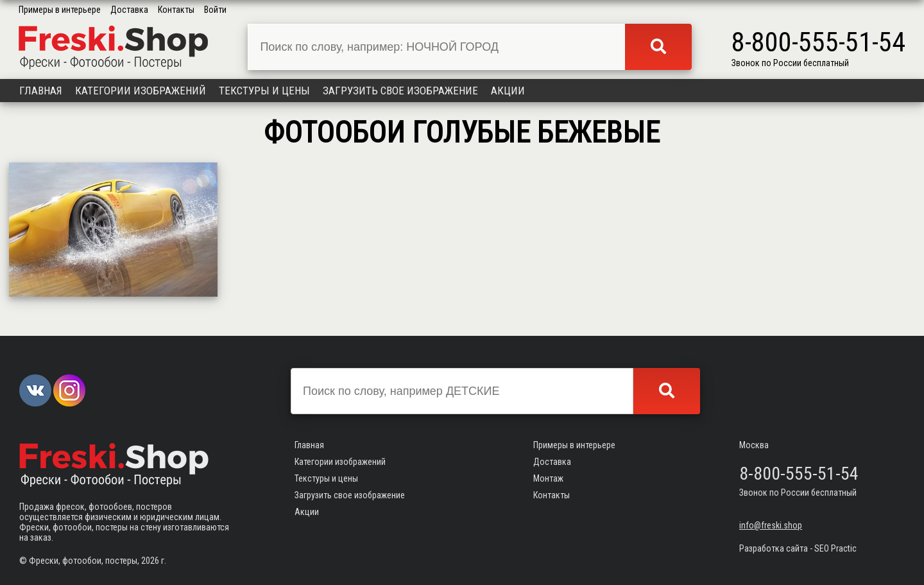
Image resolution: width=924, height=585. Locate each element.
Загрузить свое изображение (400, 91)
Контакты (176, 10)
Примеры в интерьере (60, 10)
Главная (41, 91)
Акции (508, 91)
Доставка (129, 10)
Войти (215, 10)
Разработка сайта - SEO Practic (798, 548)
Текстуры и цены (264, 91)
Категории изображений (141, 91)
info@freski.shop (771, 525)
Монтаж (548, 478)
